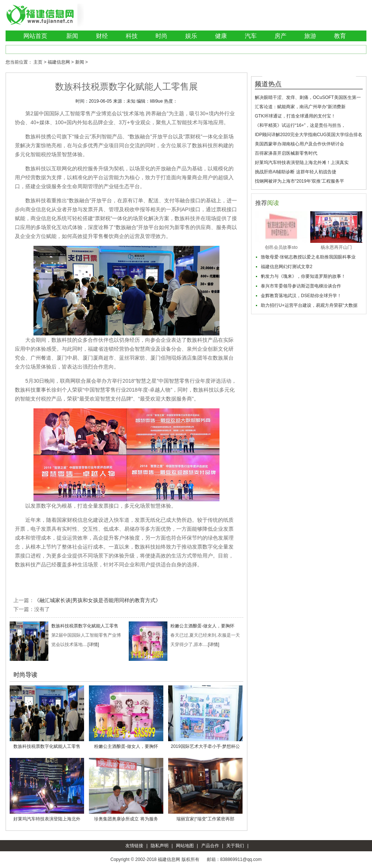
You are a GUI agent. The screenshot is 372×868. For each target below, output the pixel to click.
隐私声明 (160, 846)
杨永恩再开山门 (336, 247)
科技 (132, 36)
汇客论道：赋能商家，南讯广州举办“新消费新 (300, 107)
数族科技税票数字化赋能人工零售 (85, 626)
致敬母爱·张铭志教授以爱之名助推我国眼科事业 (308, 257)
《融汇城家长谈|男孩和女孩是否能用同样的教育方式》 (97, 600)
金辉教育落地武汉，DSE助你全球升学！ (301, 296)
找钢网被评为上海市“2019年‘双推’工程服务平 (299, 181)
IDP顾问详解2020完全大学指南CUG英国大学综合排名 (309, 135)
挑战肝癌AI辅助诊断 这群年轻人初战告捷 (296, 172)
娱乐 (191, 36)
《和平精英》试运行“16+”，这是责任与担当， (300, 125)
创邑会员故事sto (281, 247)
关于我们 (235, 846)
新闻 (72, 36)
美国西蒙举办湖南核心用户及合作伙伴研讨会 (299, 144)
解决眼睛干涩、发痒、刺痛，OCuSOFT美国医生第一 (308, 97)
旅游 (310, 36)
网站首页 (35, 36)
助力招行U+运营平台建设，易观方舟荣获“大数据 (309, 305)
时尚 (161, 36)
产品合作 (210, 846)
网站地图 (185, 846)
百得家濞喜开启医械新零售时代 (286, 153)
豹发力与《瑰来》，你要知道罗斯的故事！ (303, 276)
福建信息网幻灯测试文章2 (287, 267)
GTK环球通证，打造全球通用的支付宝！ (295, 116)
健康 (221, 36)
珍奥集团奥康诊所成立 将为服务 (126, 819)
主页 (38, 62)
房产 (280, 36)
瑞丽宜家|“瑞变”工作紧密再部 (205, 819)
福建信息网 (59, 62)
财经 (102, 36)
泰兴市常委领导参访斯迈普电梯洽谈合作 (301, 286)
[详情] (93, 644)
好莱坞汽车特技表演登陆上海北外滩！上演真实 (302, 163)
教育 (340, 36)
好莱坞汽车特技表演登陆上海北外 (47, 819)
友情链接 (134, 846)
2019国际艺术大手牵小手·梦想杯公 (205, 746)
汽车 (251, 36)
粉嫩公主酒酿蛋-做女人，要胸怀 (202, 626)
